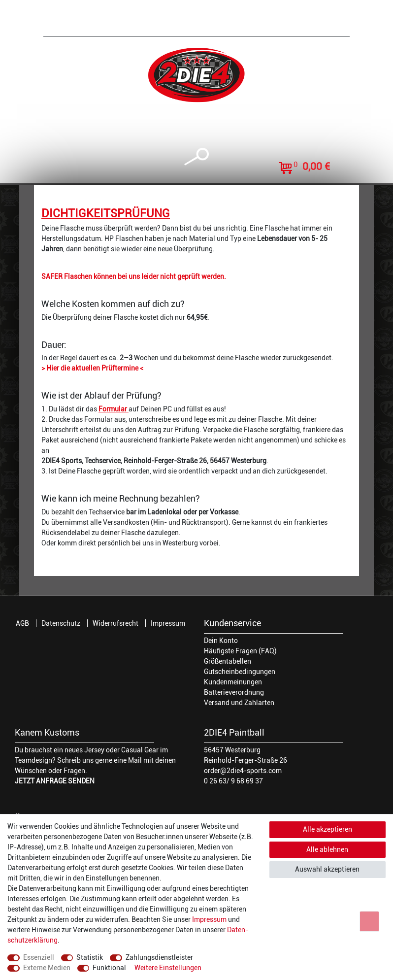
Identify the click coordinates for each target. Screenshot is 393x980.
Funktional (109, 968)
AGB (22, 623)
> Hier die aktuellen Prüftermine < (92, 368)
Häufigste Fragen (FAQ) (240, 651)
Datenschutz (61, 623)
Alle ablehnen (327, 849)
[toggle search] (196, 157)
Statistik (90, 957)
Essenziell (39, 957)
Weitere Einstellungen (168, 968)
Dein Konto (221, 641)
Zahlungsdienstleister (159, 957)
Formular (114, 409)
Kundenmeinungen (233, 682)
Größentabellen (228, 661)
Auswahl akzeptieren (327, 869)
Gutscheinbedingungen (240, 672)
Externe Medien (47, 968)
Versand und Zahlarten (239, 703)
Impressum (168, 623)
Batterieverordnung (234, 692)
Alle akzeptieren (327, 829)
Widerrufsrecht (115, 623)
